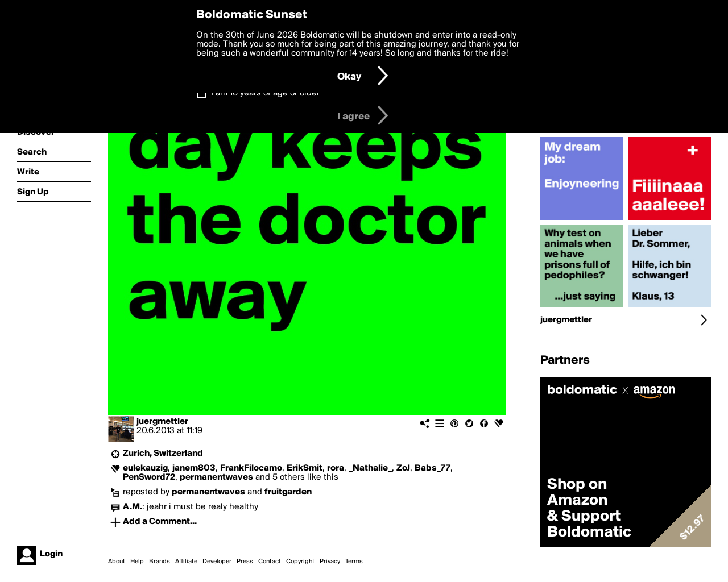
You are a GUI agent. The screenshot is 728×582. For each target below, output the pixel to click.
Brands (160, 562)
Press (245, 562)
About (117, 562)
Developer (217, 562)
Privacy (330, 562)
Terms (354, 562)
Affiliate (186, 562)
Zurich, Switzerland (163, 454)
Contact (270, 562)
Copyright (300, 562)
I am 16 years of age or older (265, 93)
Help (137, 562)
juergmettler (162, 422)
